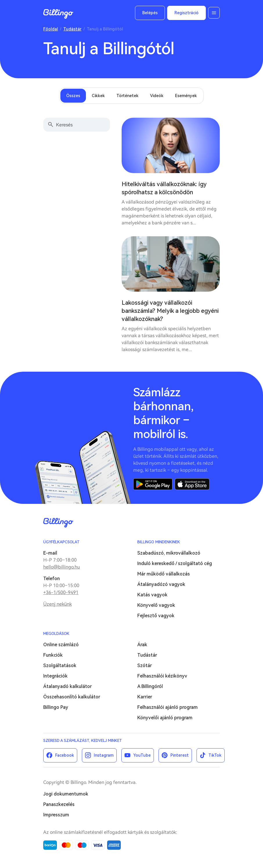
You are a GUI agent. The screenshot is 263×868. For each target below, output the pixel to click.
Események (186, 96)
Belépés (150, 13)
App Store (192, 484)
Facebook (65, 755)
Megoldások (56, 634)
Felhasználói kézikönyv (162, 676)
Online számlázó (61, 645)
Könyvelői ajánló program (165, 718)
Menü (214, 13)
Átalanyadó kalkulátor (67, 686)
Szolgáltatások (60, 665)
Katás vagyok (152, 595)
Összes (73, 96)
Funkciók (53, 655)
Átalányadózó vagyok (161, 584)
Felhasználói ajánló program (167, 707)
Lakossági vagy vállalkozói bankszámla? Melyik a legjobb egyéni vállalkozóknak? (170, 311)
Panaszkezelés (59, 804)
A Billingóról (150, 686)
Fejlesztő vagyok (156, 616)
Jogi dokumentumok (66, 794)
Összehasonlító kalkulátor (72, 697)
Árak (142, 645)
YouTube (142, 755)
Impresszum (56, 815)
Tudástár (72, 29)
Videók (157, 96)
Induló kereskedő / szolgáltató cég (175, 563)
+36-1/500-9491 (61, 592)
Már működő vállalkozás (164, 574)
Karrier (145, 697)
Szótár (145, 665)
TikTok (215, 755)
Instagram (104, 755)
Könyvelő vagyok (156, 605)
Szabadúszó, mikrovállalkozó (169, 553)
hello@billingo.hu (62, 567)
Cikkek (98, 96)
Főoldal (51, 29)
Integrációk (55, 676)
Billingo (58, 14)
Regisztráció (187, 13)
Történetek (127, 96)
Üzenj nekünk (57, 604)
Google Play (153, 484)
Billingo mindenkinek (159, 542)
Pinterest (180, 755)
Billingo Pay (56, 707)
